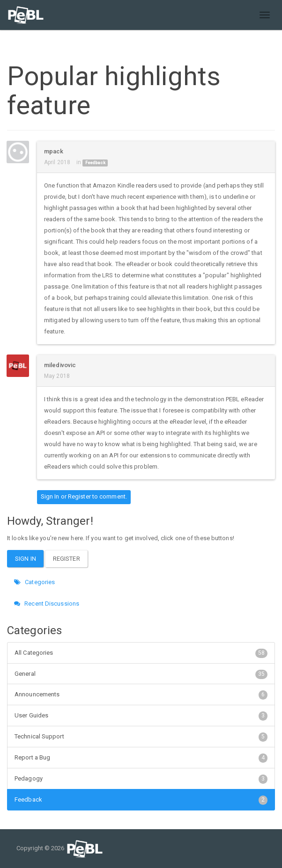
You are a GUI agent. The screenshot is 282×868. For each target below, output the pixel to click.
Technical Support (141, 737)
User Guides (141, 716)
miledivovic (60, 365)
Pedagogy (141, 779)
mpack (54, 151)
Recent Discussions (47, 604)
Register (79, 496)
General (141, 674)
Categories (34, 582)
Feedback (95, 163)
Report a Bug (141, 758)
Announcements (141, 694)
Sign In (50, 496)
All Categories (141, 653)
